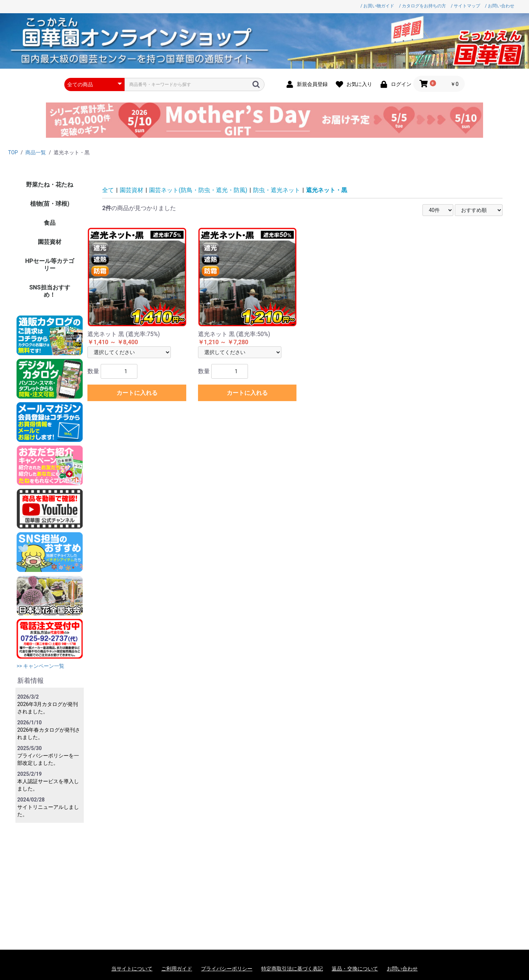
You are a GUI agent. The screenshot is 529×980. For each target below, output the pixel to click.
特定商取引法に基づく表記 (292, 969)
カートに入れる (137, 393)
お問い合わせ (402, 969)
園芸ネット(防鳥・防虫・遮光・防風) (198, 190)
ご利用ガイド (177, 969)
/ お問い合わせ (500, 6)
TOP (13, 152)
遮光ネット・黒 (327, 190)
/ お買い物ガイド (377, 6)
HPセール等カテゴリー (50, 265)
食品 (50, 223)
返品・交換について (355, 969)
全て (108, 190)
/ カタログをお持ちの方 (422, 6)
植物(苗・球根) (50, 204)
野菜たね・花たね (50, 185)
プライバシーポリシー (227, 969)
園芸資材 (50, 242)
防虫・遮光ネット (277, 190)
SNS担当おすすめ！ (50, 291)
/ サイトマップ (465, 6)
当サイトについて (132, 969)
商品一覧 (36, 152)
